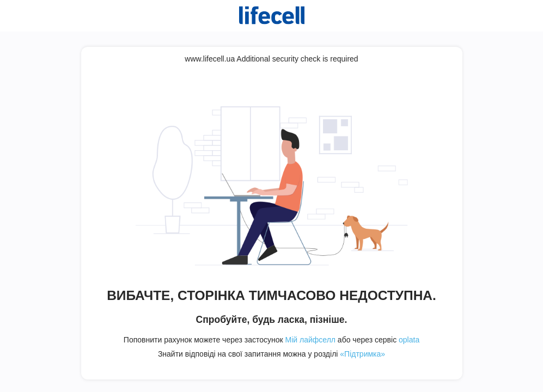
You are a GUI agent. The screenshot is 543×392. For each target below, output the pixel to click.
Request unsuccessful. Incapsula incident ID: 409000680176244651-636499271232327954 (271, 196)
